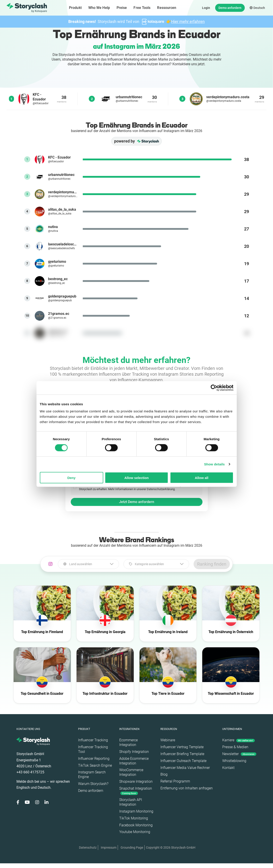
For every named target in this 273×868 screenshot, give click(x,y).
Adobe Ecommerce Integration (134, 761)
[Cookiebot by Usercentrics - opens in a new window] (214, 388)
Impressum (109, 848)
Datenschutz (88, 848)
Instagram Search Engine (92, 774)
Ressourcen (167, 8)
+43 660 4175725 (30, 772)
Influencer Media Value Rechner (185, 768)
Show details (214, 464)
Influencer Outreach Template (183, 761)
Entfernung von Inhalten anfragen (187, 788)
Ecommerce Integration (128, 742)
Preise (122, 8)
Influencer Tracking (93, 740)
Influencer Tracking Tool (93, 749)
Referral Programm (175, 781)
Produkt (75, 8)
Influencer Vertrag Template (182, 747)
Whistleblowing (234, 761)
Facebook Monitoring (136, 825)
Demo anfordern (230, 8)
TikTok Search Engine (95, 765)
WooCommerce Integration (131, 772)
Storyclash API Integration (131, 802)
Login (206, 8)
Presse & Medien (235, 747)
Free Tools (142, 8)
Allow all (202, 478)
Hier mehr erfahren (188, 21)
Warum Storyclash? (93, 784)
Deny (72, 478)
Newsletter (239, 754)
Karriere (239, 740)
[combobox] (88, 564)
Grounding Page (132, 848)
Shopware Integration (136, 781)
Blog (164, 774)
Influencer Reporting (94, 759)
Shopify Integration (134, 752)
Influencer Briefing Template (182, 754)
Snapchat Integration (136, 791)
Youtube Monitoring (135, 832)
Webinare (168, 740)
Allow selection (136, 478)
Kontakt (228, 768)
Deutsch (257, 8)
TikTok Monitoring (134, 818)
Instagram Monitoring (136, 811)
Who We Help (99, 8)
